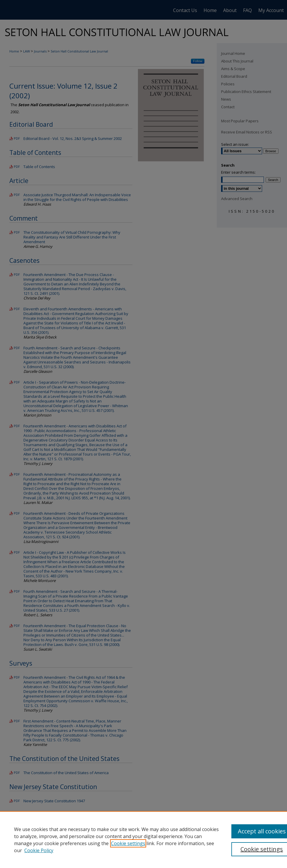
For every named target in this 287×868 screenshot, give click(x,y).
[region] (143, 840)
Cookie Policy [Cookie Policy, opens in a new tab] (39, 850)
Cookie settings (128, 843)
